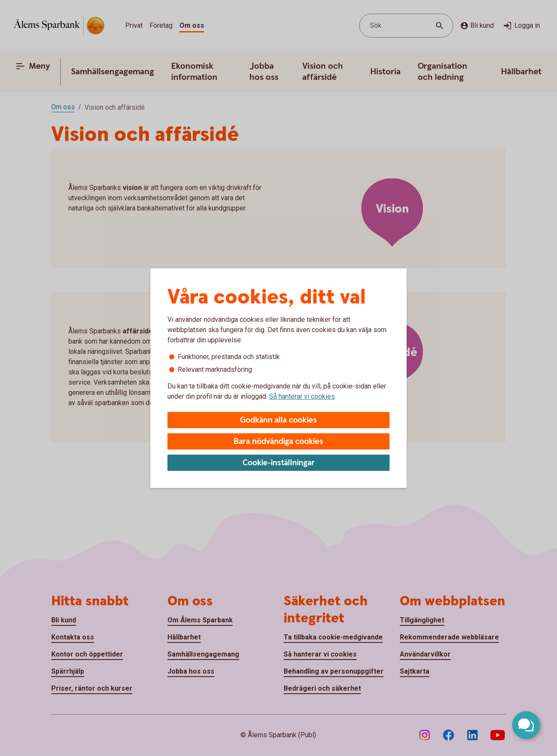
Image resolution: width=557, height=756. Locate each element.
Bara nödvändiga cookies (278, 442)
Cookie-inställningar (279, 463)
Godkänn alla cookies (278, 420)
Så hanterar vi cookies (302, 396)
